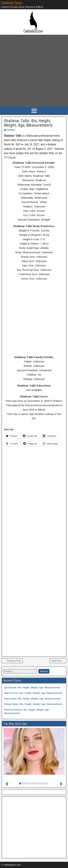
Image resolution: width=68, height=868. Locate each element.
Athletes (11, 130)
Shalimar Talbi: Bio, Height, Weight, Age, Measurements (28, 123)
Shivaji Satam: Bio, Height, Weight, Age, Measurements (33, 704)
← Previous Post (12, 661)
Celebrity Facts (11, 3)
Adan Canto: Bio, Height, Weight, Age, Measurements (32, 699)
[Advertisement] (34, 71)
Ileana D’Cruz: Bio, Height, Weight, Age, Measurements (33, 693)
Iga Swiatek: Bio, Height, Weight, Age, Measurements (32, 687)
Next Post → (58, 661)
